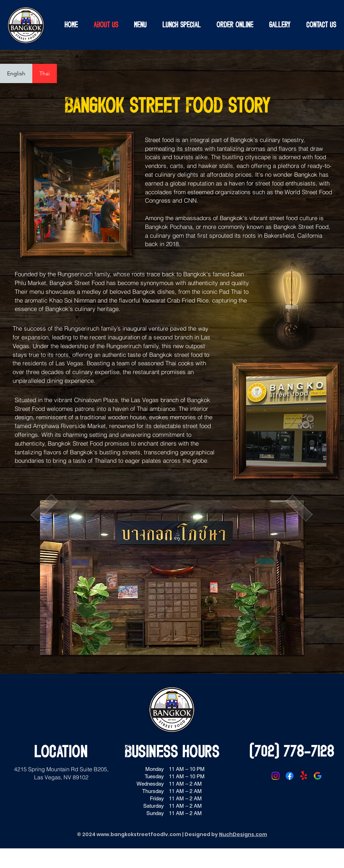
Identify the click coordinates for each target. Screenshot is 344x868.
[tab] (16, 73)
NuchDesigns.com (243, 834)
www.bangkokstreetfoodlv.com (139, 834)
